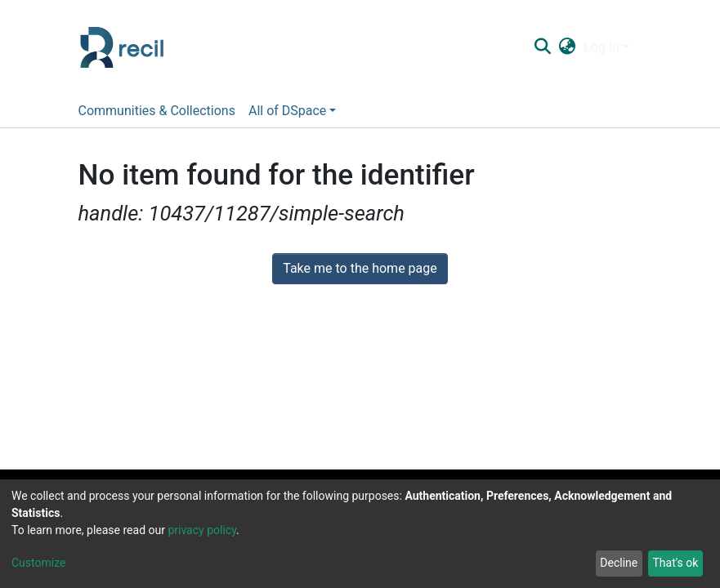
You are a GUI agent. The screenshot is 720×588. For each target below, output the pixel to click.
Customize (38, 563)
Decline (619, 563)
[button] (568, 47)
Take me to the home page (360, 268)
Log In (601, 47)
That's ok (675, 563)
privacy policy (202, 530)
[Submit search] (543, 47)
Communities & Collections (157, 111)
